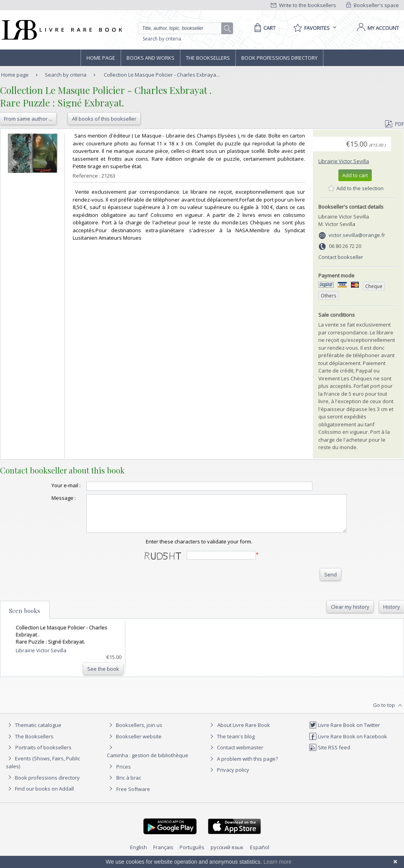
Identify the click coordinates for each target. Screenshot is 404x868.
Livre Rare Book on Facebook (348, 743)
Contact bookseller (341, 257)
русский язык (227, 854)
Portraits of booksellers (43, 754)
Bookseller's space (373, 5)
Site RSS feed (330, 754)
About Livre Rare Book (244, 732)
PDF (395, 124)
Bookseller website (134, 743)
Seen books (25, 618)
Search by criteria (162, 39)
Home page (101, 58)
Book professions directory (279, 58)
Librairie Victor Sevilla (344, 161)
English (139, 854)
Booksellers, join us (135, 732)
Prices (124, 774)
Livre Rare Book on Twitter (344, 732)
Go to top (388, 712)
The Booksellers (208, 58)
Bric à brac (129, 785)
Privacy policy (229, 777)
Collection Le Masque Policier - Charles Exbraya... (162, 75)
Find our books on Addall (40, 796)
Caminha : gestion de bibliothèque (148, 762)
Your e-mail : (50, 485)
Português (192, 854)
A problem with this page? (243, 766)
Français (163, 854)
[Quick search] (183, 28)
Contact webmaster (236, 754)
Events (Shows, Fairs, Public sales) (43, 769)
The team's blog (231, 743)
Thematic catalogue (34, 732)
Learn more (277, 862)
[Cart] (264, 28)
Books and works (151, 58)
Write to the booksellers (303, 5)
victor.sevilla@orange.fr (357, 235)
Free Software (133, 796)
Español (260, 854)
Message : (48, 498)
